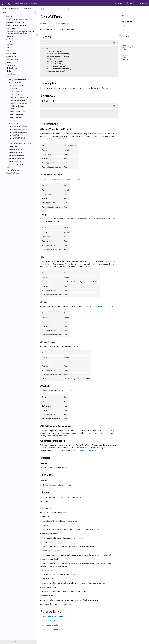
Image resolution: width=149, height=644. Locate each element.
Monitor (9, 71)
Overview (9, 17)
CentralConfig (11, 53)
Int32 (66, 185)
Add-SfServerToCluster (16, 86)
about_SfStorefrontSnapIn (17, 80)
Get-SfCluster (13, 89)
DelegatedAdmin (12, 59)
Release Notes (11, 28)
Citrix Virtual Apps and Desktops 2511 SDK (82, 9)
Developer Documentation (26, 3)
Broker (9, 51)
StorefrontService (13, 77)
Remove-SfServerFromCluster (18, 129)
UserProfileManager (13, 170)
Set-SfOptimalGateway (16, 155)
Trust (8, 167)
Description (126, 32)
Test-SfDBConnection (16, 164)
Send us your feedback (126, 57)
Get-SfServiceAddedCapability (19, 112)
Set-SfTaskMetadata (15, 161)
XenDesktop (11, 176)
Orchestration (11, 74)
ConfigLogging (11, 56)
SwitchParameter (70, 145)
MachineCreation (12, 68)
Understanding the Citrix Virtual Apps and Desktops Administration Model (20, 32)
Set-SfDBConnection (15, 150)
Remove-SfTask (14, 135)
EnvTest (9, 62)
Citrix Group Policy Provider (16, 22)
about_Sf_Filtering (15, 83)
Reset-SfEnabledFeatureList (18, 141)
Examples (10, 36)
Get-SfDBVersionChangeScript (19, 97)
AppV (8, 48)
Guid (66, 353)
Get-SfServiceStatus (15, 118)
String (66, 273)
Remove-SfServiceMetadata (18, 132)
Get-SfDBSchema (14, 94)
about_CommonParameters (85, 450)
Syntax (125, 26)
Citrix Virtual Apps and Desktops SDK (56, 9)
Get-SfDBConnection (16, 91)
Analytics (10, 42)
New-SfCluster (13, 123)
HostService (11, 65)
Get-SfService (13, 109)
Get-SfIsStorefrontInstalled (18, 103)
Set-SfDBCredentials (15, 153)
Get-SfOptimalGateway (16, 106)
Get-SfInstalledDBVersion (17, 100)
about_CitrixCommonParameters (17, 20)
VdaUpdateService (13, 173)
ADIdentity (10, 39)
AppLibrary (10, 45)
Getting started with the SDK (16, 25)
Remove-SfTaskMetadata (17, 138)
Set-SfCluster (13, 147)
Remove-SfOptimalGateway (18, 126)
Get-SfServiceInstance (16, 115)
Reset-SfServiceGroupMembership (20, 144)
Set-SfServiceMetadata (16, 158)
